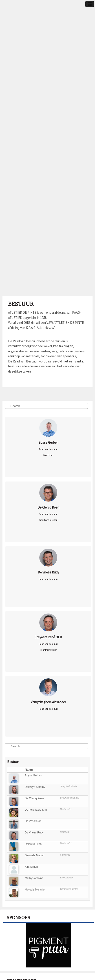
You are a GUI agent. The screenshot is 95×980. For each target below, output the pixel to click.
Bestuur (21, 304)
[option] (49, 945)
